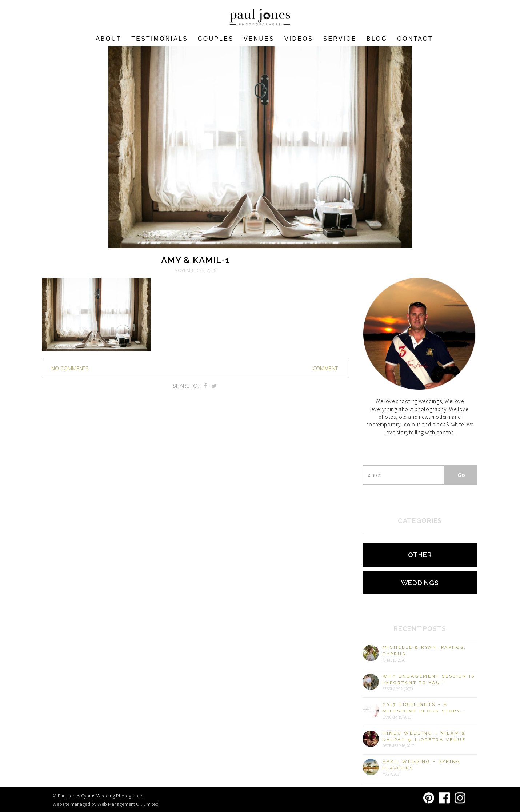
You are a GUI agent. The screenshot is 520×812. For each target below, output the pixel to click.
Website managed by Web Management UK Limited (106, 804)
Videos (299, 39)
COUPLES (216, 39)
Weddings (420, 583)
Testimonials (160, 39)
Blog (377, 39)
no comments (70, 368)
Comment (325, 368)
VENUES (259, 39)
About (109, 39)
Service (340, 39)
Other (420, 555)
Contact (415, 39)
